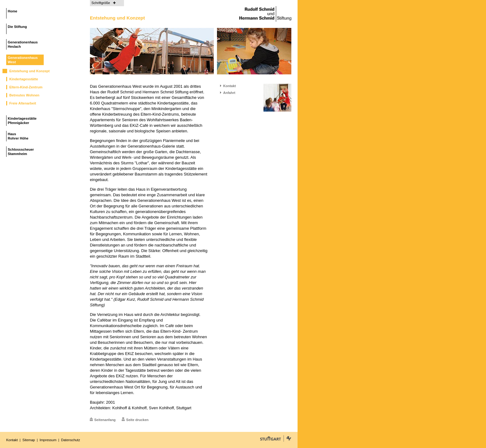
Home (13, 11)
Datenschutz (71, 440)
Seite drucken (137, 420)
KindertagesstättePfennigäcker (22, 121)
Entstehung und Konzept (29, 71)
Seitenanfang (105, 420)
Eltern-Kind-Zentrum (26, 87)
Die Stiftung (17, 27)
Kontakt (230, 86)
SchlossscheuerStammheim (21, 152)
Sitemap (29, 440)
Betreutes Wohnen (24, 95)
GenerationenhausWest (23, 60)
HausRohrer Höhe (18, 136)
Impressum (48, 440)
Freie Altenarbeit (23, 103)
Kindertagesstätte (24, 79)
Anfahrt (229, 93)
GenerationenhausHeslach (23, 44)
